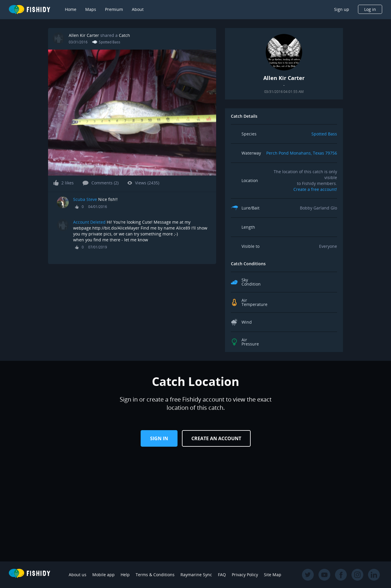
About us (78, 575)
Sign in (159, 438)
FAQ (222, 575)
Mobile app (103, 575)
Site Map (273, 575)
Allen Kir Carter (84, 35)
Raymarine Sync (196, 575)
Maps (91, 9)
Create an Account (216, 438)
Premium (114, 9)
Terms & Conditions (155, 575)
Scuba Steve (85, 199)
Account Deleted (89, 222)
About (138, 9)
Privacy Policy (245, 575)
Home (71, 9)
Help (125, 575)
